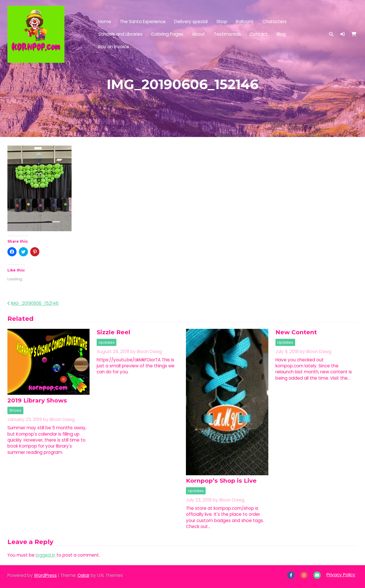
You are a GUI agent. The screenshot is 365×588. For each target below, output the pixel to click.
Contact (259, 34)
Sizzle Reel (113, 332)
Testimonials (227, 34)
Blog (281, 34)
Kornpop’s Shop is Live (221, 481)
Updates (107, 342)
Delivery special (191, 22)
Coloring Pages (167, 34)
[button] (342, 34)
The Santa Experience (143, 22)
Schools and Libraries (120, 34)
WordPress (45, 575)
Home (105, 22)
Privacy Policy (341, 575)
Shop (222, 22)
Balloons (245, 22)
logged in (45, 555)
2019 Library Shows (37, 400)
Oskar (84, 575)
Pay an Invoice (114, 47)
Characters (274, 22)
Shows (15, 410)
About (198, 34)
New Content (296, 332)
